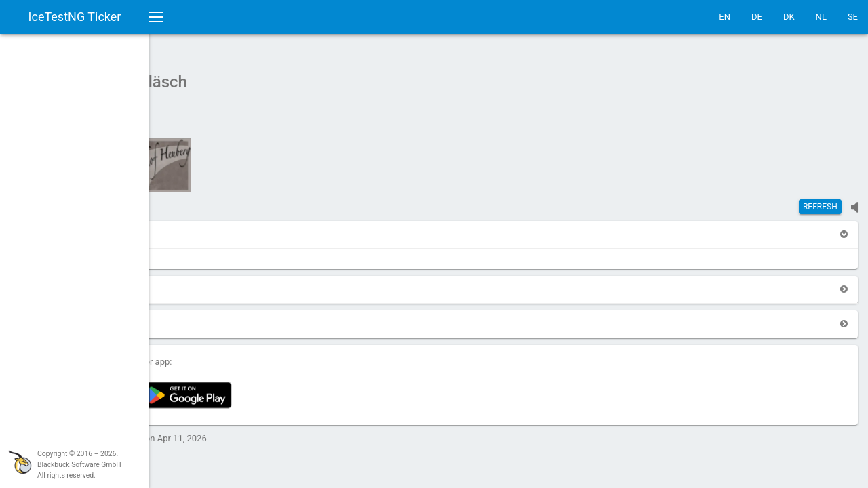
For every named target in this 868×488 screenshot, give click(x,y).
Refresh (820, 200)
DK (789, 17)
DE (757, 17)
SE (853, 17)
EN (725, 17)
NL (821, 17)
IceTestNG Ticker (75, 17)
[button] (184, 227)
